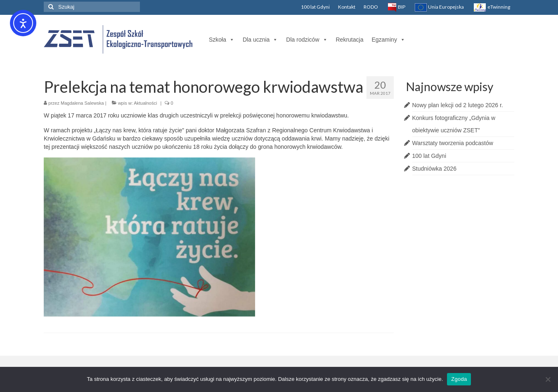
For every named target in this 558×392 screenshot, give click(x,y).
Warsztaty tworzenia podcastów (453, 143)
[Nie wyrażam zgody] (548, 379)
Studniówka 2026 (434, 169)
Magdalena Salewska (82, 103)
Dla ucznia (260, 40)
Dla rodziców (307, 40)
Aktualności (145, 103)
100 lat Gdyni (429, 156)
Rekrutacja (350, 40)
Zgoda (459, 379)
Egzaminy (388, 40)
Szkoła (222, 40)
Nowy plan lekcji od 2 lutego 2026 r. (458, 105)
